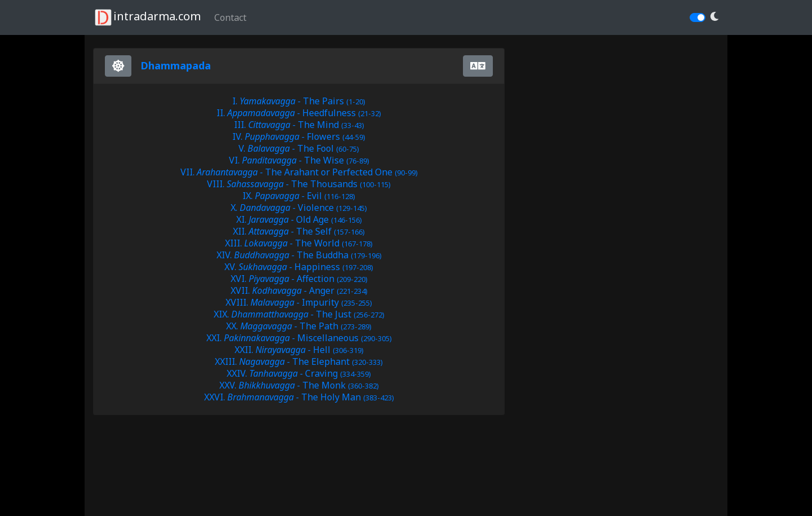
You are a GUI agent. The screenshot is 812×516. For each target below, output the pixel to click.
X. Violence (299, 208)
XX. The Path (299, 326)
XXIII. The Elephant (299, 361)
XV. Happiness (299, 267)
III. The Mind (299, 125)
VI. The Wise (299, 160)
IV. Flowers (299, 136)
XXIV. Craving (299, 373)
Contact (230, 17)
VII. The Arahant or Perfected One (299, 172)
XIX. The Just (299, 314)
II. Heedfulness (299, 113)
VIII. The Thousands (299, 184)
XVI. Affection (299, 279)
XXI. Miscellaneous (299, 338)
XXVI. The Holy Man (299, 397)
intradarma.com (147, 17)
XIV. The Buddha (299, 255)
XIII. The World (299, 243)
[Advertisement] (183, 476)
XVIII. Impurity (299, 302)
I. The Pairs (299, 101)
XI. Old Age (299, 219)
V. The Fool (299, 148)
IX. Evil (299, 196)
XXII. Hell (299, 350)
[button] (714, 17)
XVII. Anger (299, 290)
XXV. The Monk (299, 385)
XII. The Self (299, 231)
